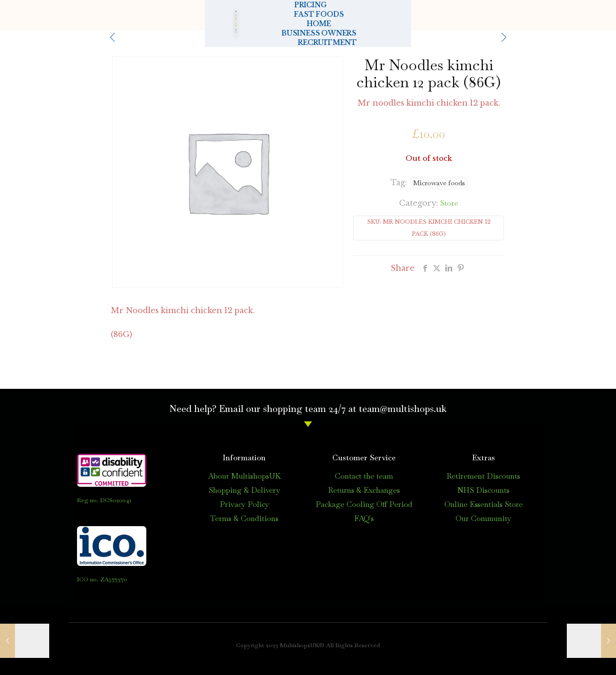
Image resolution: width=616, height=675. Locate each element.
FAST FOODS (245, 15)
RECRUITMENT (500, 15)
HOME (315, 15)
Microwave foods (439, 183)
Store (449, 203)
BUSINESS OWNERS (399, 15)
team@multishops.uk (403, 409)
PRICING (170, 15)
